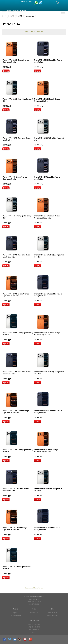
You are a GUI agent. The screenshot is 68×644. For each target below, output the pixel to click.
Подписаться (53, 613)
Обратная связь (34, 621)
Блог (53, 609)
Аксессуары (30, 16)
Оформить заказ (15, 616)
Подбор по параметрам (34, 32)
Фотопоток (34, 613)
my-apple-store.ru (38, 597)
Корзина (15, 613)
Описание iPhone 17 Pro (34, 588)
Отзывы (16, 11)
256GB (20, 16)
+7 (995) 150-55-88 (34, 627)
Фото (34, 609)
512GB (12, 16)
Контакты (23, 11)
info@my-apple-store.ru (34, 631)
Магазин (15, 609)
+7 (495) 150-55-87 (34, 624)
